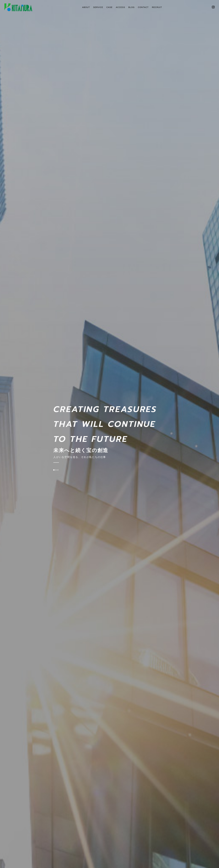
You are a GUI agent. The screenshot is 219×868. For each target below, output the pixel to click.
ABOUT (84, 7)
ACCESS (120, 7)
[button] (54, 470)
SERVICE (97, 7)
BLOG (132, 7)
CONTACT (144, 7)
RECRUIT (159, 7)
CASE (109, 7)
